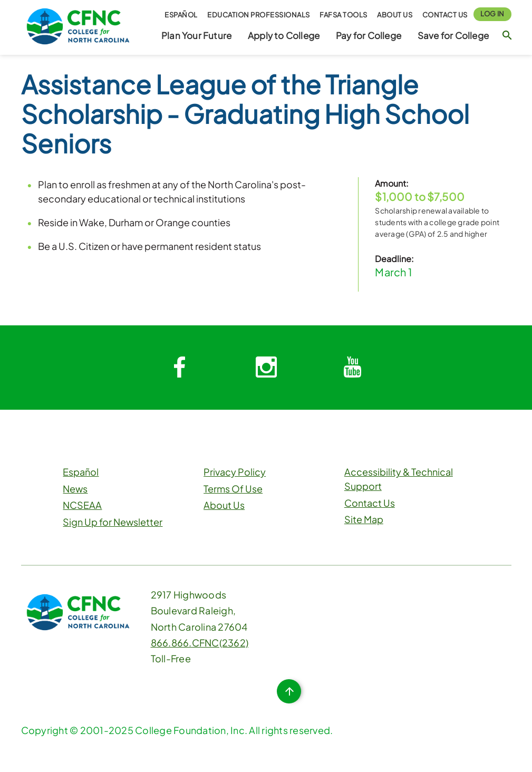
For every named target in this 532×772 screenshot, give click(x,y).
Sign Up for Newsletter (113, 522)
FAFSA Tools (344, 15)
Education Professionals (259, 15)
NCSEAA (82, 505)
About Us (395, 15)
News (75, 489)
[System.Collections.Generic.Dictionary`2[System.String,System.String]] (180, 368)
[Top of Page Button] (289, 691)
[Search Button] (507, 35)
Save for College (453, 35)
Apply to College (284, 35)
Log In (492, 14)
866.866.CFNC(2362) (200, 643)
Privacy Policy (235, 472)
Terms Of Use (233, 489)
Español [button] (181, 15)
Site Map (364, 519)
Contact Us (445, 15)
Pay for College (369, 35)
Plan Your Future (196, 35)
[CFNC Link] (78, 25)
